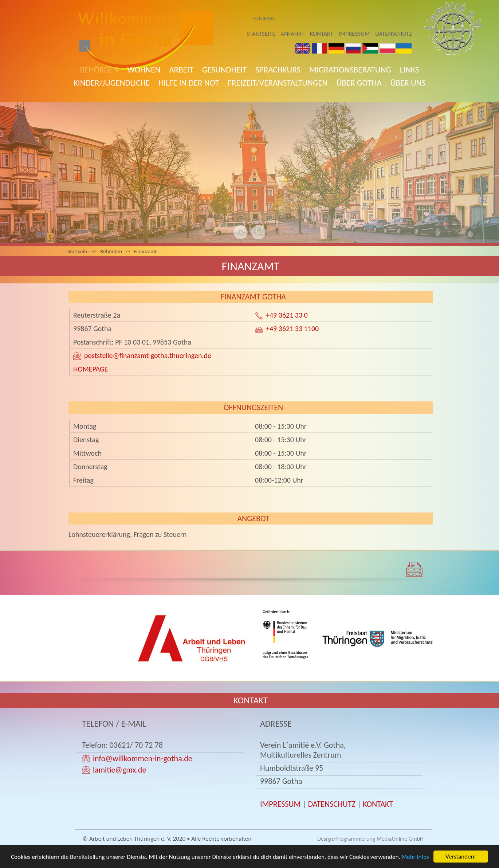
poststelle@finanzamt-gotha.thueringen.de (148, 356)
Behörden (99, 70)
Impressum (354, 34)
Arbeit (181, 70)
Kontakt (322, 34)
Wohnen (144, 70)
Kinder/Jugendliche (112, 83)
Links (410, 70)
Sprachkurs (278, 70)
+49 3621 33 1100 (292, 329)
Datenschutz (394, 34)
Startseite (261, 34)
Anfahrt (293, 34)
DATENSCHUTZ (332, 804)
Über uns (408, 83)
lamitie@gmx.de (119, 770)
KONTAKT (378, 804)
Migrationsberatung (350, 70)
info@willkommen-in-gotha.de (143, 759)
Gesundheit (224, 70)
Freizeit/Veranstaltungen (278, 83)
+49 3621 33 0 (287, 315)
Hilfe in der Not (189, 83)
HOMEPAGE (91, 369)
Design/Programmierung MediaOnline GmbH (370, 839)
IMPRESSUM (280, 804)
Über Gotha (359, 83)
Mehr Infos (415, 857)
